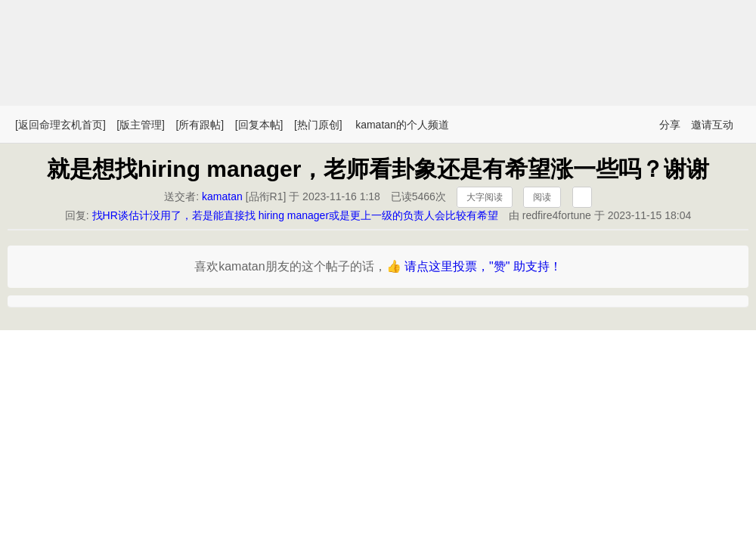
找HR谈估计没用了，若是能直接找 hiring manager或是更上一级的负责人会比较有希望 (296, 215)
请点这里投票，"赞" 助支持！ (483, 266)
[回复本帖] (259, 125)
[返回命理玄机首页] (60, 125)
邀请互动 (712, 125)
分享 (670, 125)
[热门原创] (318, 125)
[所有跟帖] (200, 125)
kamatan (222, 196)
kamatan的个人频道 (402, 125)
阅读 (542, 197)
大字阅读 (485, 197)
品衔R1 (266, 196)
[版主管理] (141, 125)
